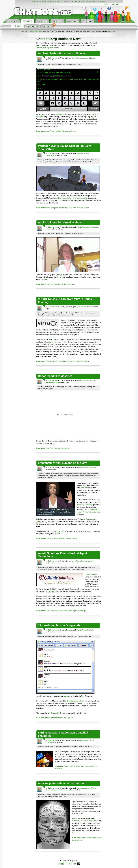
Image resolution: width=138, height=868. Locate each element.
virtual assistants (55, 1)
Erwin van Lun (52, 58)
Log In (105, 4)
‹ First (61, 864)
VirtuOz (64, 320)
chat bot (63, 1)
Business (80, 154)
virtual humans (85, 488)
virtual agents (45, 1)
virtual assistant (61, 275)
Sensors (93, 381)
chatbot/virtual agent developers (48, 48)
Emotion (93, 467)
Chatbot (34, 1)
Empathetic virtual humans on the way (63, 463)
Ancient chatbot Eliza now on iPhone (61, 53)
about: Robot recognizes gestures (53, 448)
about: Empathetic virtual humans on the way (57, 538)
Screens (93, 58)
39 (75, 864)
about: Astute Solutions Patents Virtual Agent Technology (61, 611)
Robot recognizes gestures (55, 376)
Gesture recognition (52, 382)
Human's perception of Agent (86, 788)
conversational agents (78, 1)
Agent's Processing (83, 381)
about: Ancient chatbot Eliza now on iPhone (56, 131)
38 (70, 864)
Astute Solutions (91, 575)
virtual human (89, 1)
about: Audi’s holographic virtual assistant (56, 284)
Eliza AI (94, 114)
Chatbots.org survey (35, 31)
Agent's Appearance (83, 58)
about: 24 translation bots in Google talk (55, 718)
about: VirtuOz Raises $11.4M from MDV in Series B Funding (63, 361)
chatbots (67, 696)
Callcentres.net (78, 821)
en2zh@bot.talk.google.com (75, 701)
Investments (88, 307)
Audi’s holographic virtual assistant (61, 222)
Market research (64, 790)
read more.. (112, 31)
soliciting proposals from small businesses (70, 198)
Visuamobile (60, 114)
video (46, 279)
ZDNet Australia (93, 821)
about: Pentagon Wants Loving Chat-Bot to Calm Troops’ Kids (63, 208)
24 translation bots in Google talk (59, 625)
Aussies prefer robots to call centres (61, 783)
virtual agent (56, 531)
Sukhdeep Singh (55, 713)
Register (115, 4)
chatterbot (101, 1)
